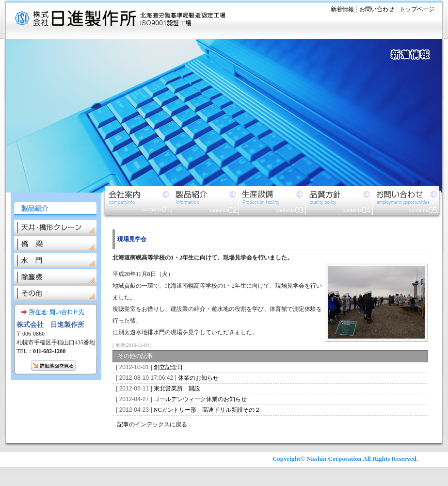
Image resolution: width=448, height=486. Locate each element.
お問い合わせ (377, 9)
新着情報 (342, 9)
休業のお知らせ (166, 378)
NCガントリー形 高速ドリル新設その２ (187, 410)
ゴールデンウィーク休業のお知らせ (180, 399)
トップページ (417, 9)
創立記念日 (148, 367)
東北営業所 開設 (157, 389)
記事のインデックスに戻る (152, 424)
